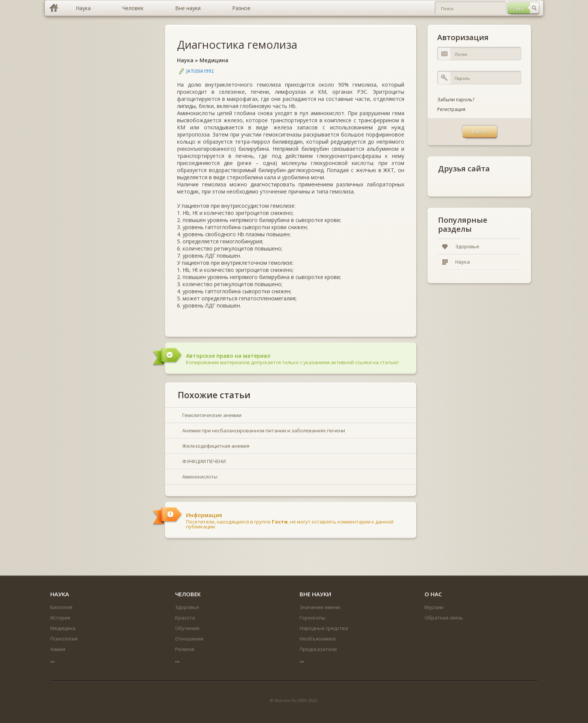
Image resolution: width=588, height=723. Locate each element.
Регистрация (451, 109)
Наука (185, 60)
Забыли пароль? (456, 100)
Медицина (214, 60)
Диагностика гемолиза (237, 44)
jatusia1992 (200, 71)
